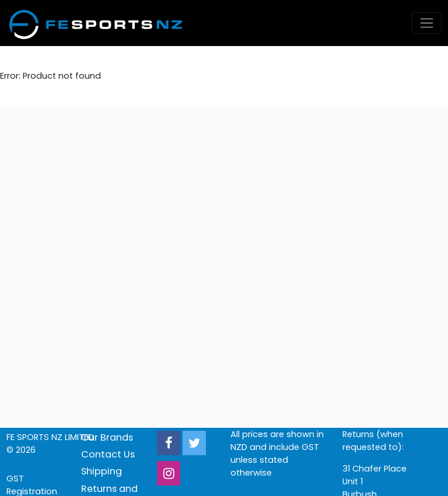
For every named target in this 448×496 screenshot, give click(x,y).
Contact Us (108, 454)
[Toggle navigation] (427, 23)
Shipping (101, 471)
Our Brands (107, 437)
